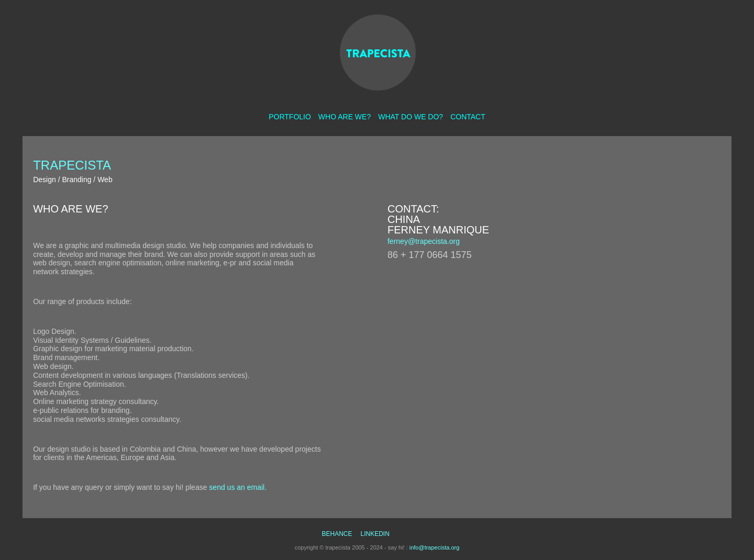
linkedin (375, 534)
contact (468, 117)
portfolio (290, 117)
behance (337, 534)
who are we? (345, 117)
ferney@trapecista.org (424, 241)
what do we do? (411, 117)
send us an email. (238, 487)
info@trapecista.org (435, 547)
